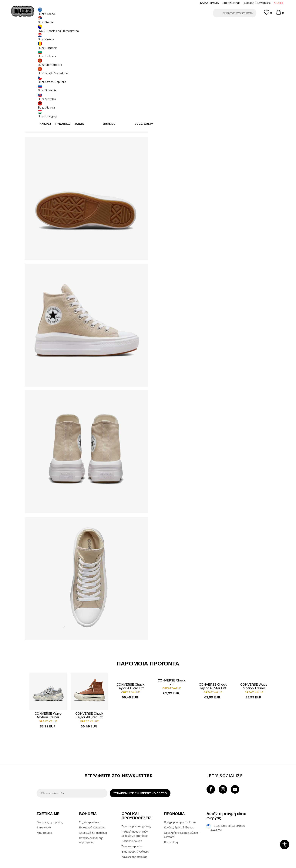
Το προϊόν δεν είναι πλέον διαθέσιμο (185, 90)
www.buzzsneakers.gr (64, 866)
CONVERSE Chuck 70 (166, 654)
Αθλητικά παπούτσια (97, 30)
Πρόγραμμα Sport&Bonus (180, 795)
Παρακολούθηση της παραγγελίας (91, 813)
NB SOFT (100, 866)
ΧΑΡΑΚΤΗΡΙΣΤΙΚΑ (205, 113)
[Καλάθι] (280, 14)
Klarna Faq (171, 815)
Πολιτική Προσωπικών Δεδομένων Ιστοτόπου (135, 807)
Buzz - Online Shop (47, 30)
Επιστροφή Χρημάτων (92, 801)
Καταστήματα (44, 806)
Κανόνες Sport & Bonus (179, 801)
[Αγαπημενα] (268, 14)
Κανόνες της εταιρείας (134, 830)
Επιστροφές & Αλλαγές (135, 825)
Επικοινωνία (44, 801)
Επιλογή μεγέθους (166, 62)
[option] (148, 24)
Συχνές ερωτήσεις (90, 795)
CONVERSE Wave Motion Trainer (58, 684)
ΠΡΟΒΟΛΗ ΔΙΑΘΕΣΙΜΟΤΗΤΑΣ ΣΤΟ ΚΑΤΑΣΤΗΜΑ (205, 125)
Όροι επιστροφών (132, 820)
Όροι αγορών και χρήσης (136, 800)
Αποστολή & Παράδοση (93, 806)
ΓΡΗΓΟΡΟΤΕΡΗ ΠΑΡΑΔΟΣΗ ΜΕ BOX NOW (137, 24)
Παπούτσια (78, 30)
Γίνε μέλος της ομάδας (50, 795)
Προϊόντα (65, 30)
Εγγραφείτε (264, 3)
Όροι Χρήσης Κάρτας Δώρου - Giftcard (182, 808)
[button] (235, 13)
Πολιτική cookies (132, 814)
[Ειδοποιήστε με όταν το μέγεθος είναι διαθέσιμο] (161, 68)
